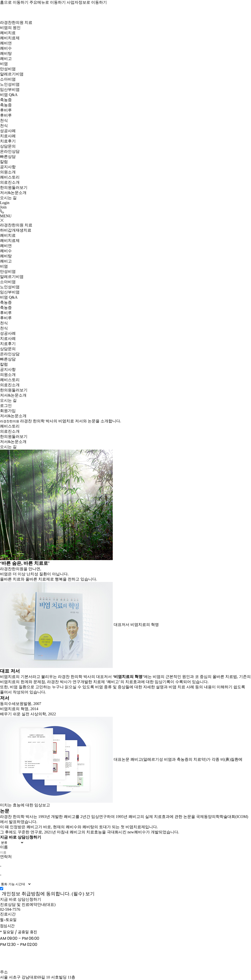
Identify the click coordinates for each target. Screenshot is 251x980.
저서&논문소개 (13, 193)
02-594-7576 (10, 909)
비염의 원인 (10, 28)
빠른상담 (8, 157)
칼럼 (4, 162)
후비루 (6, 110)
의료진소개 (10, 182)
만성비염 (8, 69)
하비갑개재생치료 (16, 230)
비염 (4, 64)
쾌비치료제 (10, 38)
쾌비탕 (6, 53)
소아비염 (8, 79)
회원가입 (8, 411)
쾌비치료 (8, 33)
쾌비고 (6, 59)
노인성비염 (10, 84)
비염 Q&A (9, 95)
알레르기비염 (12, 74)
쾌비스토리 (10, 177)
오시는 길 (8, 198)
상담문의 (8, 146)
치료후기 (8, 141)
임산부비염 (10, 90)
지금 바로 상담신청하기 (21, 899)
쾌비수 (6, 48)
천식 (4, 120)
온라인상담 (10, 151)
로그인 (6, 406)
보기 (90, 894)
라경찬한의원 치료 (16, 22)
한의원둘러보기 (14, 187)
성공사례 (8, 131)
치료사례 (8, 136)
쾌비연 (6, 43)
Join (3, 207)
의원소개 (8, 172)
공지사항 (8, 167)
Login (5, 203)
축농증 (6, 100)
